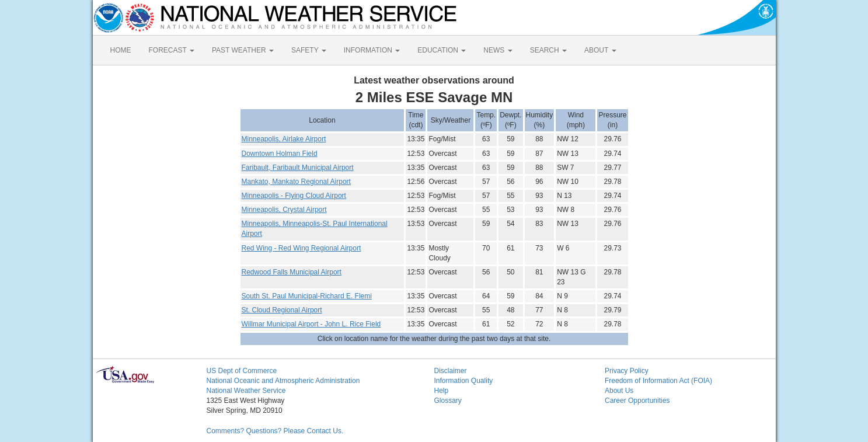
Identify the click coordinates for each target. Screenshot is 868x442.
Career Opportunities (637, 401)
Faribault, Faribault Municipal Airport (298, 168)
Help (442, 391)
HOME (121, 50)
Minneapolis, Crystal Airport (284, 210)
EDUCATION (442, 50)
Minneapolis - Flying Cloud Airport (294, 196)
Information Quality (464, 381)
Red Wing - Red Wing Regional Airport (301, 248)
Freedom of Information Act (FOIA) (658, 381)
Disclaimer (451, 371)
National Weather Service (246, 391)
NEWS (498, 50)
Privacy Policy (627, 371)
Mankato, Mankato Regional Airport (296, 182)
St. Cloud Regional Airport (282, 310)
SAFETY (309, 50)
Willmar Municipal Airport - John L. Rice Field (311, 324)
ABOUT (600, 50)
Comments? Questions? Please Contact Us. (275, 431)
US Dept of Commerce (242, 371)
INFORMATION (372, 50)
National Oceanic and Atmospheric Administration (283, 381)
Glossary (448, 401)
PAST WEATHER (243, 50)
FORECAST (172, 50)
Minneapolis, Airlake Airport (284, 139)
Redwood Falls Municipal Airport (292, 272)
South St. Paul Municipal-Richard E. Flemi (307, 296)
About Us (619, 391)
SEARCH (548, 50)
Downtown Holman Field (280, 154)
